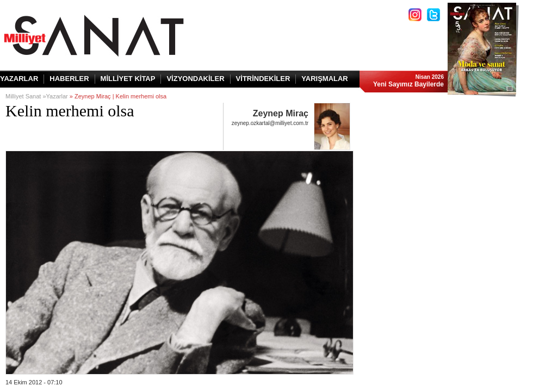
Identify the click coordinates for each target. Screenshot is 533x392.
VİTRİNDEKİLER (263, 79)
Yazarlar (57, 96)
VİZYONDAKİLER (195, 79)
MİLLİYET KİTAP (128, 79)
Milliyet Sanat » (26, 96)
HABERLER (69, 79)
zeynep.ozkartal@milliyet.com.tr (270, 123)
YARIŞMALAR (324, 79)
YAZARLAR (19, 79)
